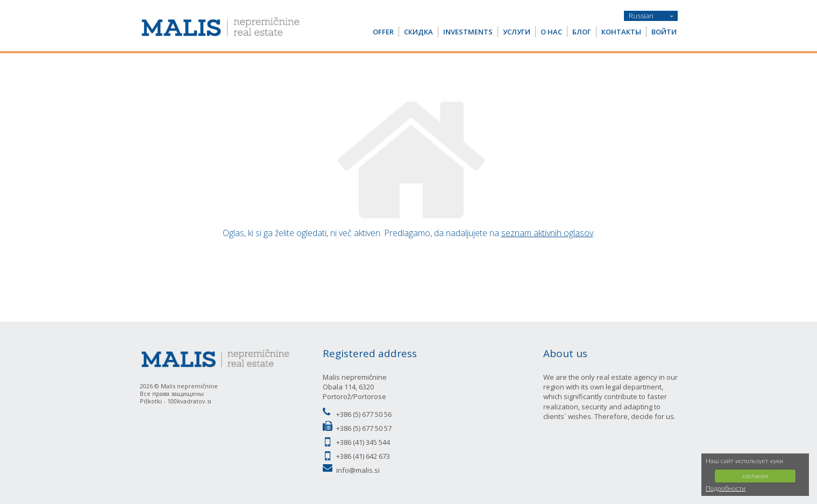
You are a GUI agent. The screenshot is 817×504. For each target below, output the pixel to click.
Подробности (726, 488)
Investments (468, 32)
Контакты (621, 32)
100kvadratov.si (189, 401)
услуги (517, 32)
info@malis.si (358, 470)
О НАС (551, 32)
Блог (582, 32)
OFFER (383, 32)
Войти (664, 32)
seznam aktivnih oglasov (547, 233)
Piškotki (151, 401)
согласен (755, 476)
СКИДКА (418, 32)
